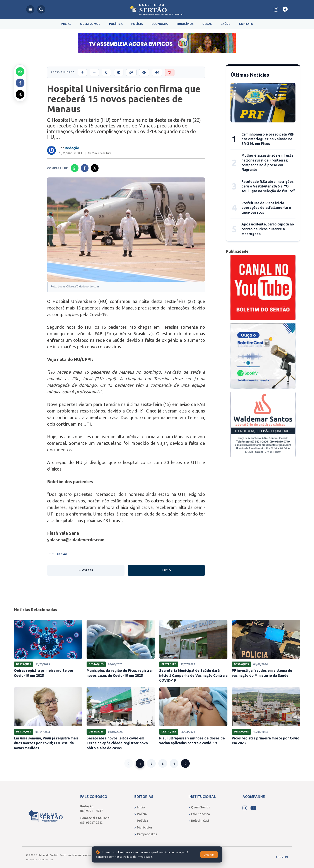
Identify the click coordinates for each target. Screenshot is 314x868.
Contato (246, 24)
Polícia (137, 24)
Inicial (66, 24)
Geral (207, 24)
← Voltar (86, 570)
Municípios (185, 24)
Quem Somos (90, 24)
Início (166, 570)
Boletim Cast (199, 821)
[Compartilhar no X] (20, 94)
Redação (72, 148)
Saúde (225, 24)
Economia (160, 24)
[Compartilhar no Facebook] (20, 83)
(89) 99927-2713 (92, 823)
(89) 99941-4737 (92, 811)
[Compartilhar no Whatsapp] (20, 72)
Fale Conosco (199, 814)
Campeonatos (146, 834)
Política (116, 24)
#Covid (62, 554)
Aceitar (209, 855)
